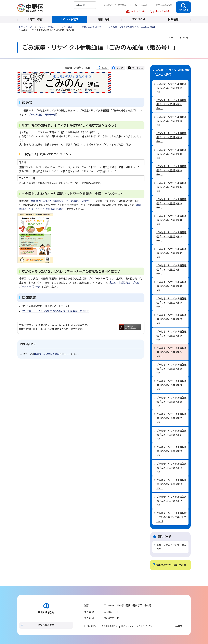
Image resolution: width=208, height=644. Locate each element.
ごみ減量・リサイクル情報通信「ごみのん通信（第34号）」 (171, 220)
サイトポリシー (91, 626)
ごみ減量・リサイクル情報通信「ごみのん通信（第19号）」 (171, 468)
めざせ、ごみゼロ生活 (90, 27)
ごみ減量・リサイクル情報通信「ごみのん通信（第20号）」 (171, 451)
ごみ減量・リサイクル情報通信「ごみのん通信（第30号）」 (171, 286)
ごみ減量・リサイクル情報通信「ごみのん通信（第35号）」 (171, 204)
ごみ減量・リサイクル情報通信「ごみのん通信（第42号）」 (171, 88)
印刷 (104, 68)
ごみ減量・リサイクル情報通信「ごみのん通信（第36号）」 (171, 187)
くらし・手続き (47, 27)
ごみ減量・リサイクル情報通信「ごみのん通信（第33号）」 (171, 237)
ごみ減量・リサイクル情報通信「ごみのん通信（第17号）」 (171, 501)
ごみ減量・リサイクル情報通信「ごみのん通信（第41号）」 (171, 104)
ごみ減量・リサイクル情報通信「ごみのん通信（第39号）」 (171, 137)
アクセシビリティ (145, 626)
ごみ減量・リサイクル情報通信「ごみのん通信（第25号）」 (171, 369)
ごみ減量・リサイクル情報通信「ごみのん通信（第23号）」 (171, 402)
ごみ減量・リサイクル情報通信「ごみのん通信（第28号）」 (171, 319)
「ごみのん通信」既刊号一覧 (41, 115)
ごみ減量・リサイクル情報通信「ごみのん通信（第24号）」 (171, 385)
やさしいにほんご (164, 5)
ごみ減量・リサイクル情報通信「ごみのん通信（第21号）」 (171, 435)
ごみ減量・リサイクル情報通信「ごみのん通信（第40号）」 (171, 121)
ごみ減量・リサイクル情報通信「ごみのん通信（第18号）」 (171, 484)
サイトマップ (127, 626)
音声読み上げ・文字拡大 (115, 5)
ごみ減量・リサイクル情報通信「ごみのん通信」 (132, 27)
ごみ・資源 (67, 27)
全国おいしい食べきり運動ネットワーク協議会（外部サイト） (63, 201)
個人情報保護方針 (109, 626)
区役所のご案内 (46, 625)
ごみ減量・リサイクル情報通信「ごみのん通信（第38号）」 (171, 154)
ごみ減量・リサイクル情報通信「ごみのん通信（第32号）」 (171, 253)
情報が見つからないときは (171, 565)
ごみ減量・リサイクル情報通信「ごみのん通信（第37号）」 (171, 170)
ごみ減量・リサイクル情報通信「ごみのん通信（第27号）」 (171, 336)
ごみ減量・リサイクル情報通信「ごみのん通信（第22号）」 (171, 418)
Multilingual (141, 5)
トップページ (25, 27)
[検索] (80, 5)
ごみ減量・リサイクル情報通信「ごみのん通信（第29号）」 (171, 303)
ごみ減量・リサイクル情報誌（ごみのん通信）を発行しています (55, 311)
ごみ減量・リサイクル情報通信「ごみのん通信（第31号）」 (171, 270)
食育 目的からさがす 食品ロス (171, 547)
